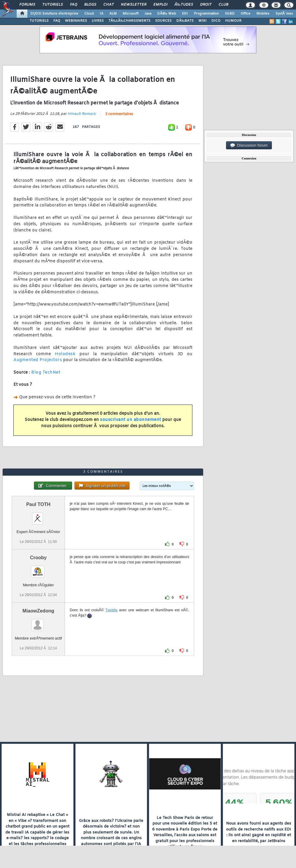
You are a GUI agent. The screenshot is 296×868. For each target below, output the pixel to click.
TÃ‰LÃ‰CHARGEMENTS (129, 21)
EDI (185, 14)
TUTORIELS (39, 21)
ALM (113, 14)
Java (148, 14)
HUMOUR (233, 21)
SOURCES (163, 21)
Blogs (90, 5)
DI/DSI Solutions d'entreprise (54, 14)
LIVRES (98, 21)
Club (223, 5)
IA (102, 14)
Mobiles (263, 14)
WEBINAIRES (76, 21)
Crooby (38, 558)
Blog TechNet (46, 373)
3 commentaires (119, 114)
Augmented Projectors (38, 360)
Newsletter (134, 5)
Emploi (160, 5)
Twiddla (112, 610)
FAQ (74, 5)
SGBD (230, 14)
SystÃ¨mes (284, 14)
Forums (27, 5)
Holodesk (65, 354)
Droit (206, 5)
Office (246, 14)
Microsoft (131, 14)
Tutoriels (53, 5)
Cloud (89, 14)
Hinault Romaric (82, 114)
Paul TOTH (38, 504)
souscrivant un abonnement (131, 420)
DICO (216, 21)
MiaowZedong (38, 611)
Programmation (206, 14)
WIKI (202, 21)
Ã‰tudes (184, 5)
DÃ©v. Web (167, 14)
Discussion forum (249, 145)
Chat (109, 5)
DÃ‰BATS (185, 21)
